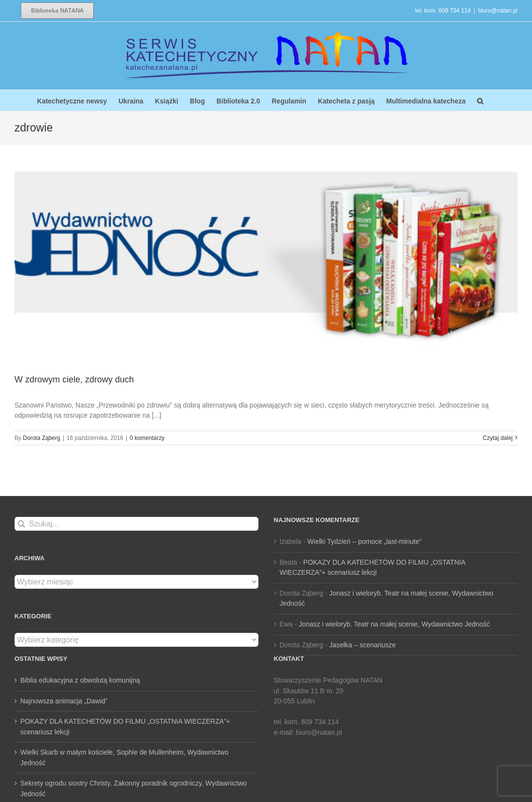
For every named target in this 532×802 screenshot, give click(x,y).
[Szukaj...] (137, 524)
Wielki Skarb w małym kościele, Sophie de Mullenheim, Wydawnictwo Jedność (124, 758)
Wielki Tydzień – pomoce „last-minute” (364, 541)
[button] (480, 100)
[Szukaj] (22, 524)
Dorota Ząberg (41, 438)
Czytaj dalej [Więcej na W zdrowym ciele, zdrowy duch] (498, 438)
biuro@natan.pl (498, 11)
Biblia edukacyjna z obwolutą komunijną (80, 680)
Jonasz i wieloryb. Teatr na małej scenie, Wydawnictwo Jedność (394, 624)
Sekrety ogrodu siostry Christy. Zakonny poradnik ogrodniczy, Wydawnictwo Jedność (134, 788)
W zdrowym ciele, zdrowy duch (74, 379)
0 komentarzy (147, 438)
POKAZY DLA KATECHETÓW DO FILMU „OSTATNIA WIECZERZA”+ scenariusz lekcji (125, 727)
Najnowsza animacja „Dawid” (64, 701)
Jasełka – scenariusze (362, 645)
